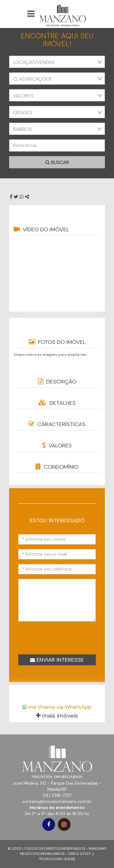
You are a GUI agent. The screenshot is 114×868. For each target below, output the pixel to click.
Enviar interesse (57, 660)
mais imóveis (57, 716)
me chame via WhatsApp (57, 707)
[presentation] (62, 637)
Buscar (57, 162)
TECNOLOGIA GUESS (57, 859)
